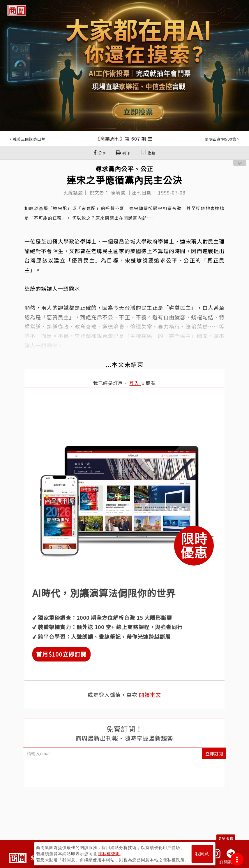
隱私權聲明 (109, 854)
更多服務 (226, 838)
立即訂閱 (214, 754)
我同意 (202, 854)
